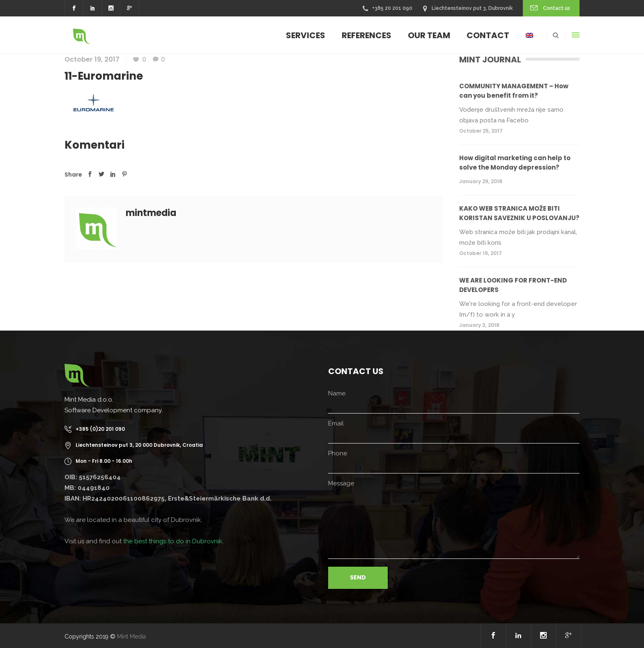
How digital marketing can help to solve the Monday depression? (515, 163)
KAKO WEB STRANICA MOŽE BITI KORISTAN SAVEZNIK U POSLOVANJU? (519, 213)
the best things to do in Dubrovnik (173, 541)
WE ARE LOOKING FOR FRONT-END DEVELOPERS (513, 285)
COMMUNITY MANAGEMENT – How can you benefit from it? (514, 91)
